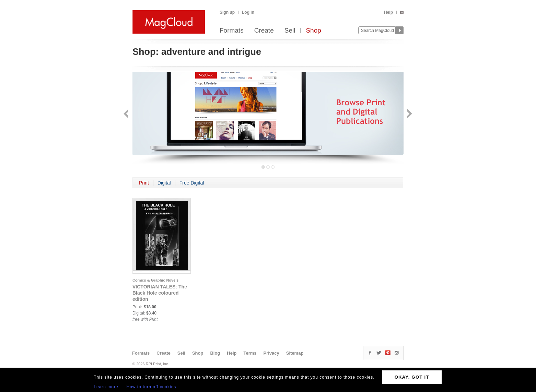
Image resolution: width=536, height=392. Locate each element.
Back (127, 114)
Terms (250, 353)
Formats (232, 31)
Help (388, 12)
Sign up (227, 12)
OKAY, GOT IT (412, 377)
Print (144, 183)
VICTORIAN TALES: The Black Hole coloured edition (160, 293)
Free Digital (192, 183)
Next (409, 114)
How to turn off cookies (152, 387)
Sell (290, 31)
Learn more (106, 387)
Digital (164, 183)
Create (264, 31)
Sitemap (295, 353)
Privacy (271, 353)
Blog (215, 353)
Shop (313, 31)
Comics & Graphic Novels (156, 280)
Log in (248, 12)
